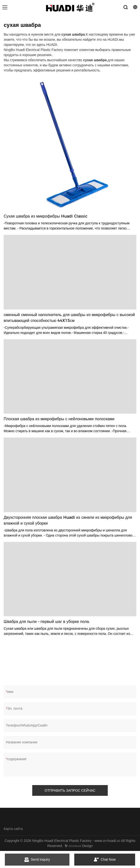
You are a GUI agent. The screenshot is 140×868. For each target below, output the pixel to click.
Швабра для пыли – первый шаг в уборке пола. (47, 622)
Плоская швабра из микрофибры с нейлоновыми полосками (59, 419)
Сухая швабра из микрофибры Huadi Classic (46, 216)
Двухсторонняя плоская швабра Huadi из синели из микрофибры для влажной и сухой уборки (68, 520)
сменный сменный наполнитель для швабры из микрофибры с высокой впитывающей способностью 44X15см (69, 318)
